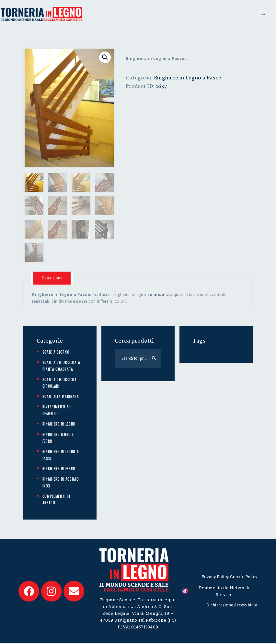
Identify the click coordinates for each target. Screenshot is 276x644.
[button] (105, 57)
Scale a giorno (56, 353)
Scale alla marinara (61, 397)
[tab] (53, 279)
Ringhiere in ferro (59, 469)
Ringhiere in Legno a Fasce (188, 78)
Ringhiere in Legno (59, 425)
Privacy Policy (215, 577)
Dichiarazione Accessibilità (232, 606)
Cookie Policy (244, 577)
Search (154, 359)
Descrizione (53, 279)
